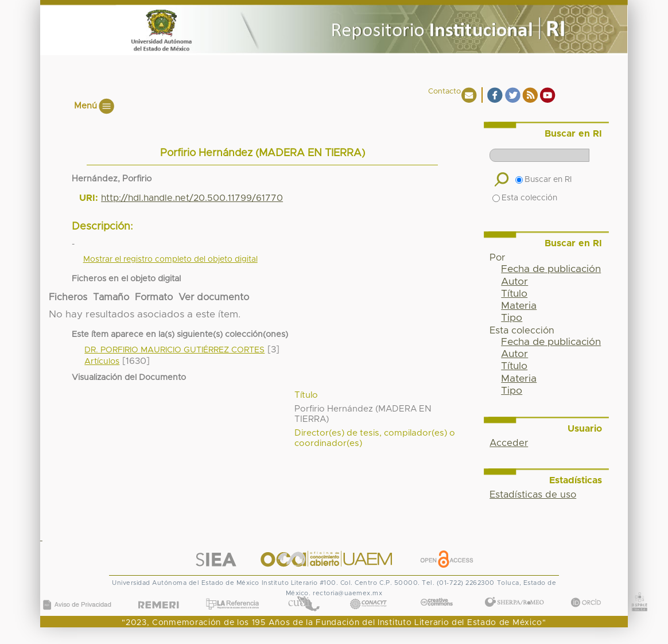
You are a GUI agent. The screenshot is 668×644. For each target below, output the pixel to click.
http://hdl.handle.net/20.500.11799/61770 (192, 198)
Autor (514, 282)
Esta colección (525, 198)
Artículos (102, 362)
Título (514, 294)
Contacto (444, 92)
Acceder (509, 443)
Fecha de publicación (551, 269)
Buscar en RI (543, 180)
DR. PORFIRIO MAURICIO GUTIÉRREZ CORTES (174, 350)
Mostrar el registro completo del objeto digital (170, 259)
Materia (519, 306)
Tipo (512, 318)
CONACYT (368, 593)
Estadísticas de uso (533, 495)
